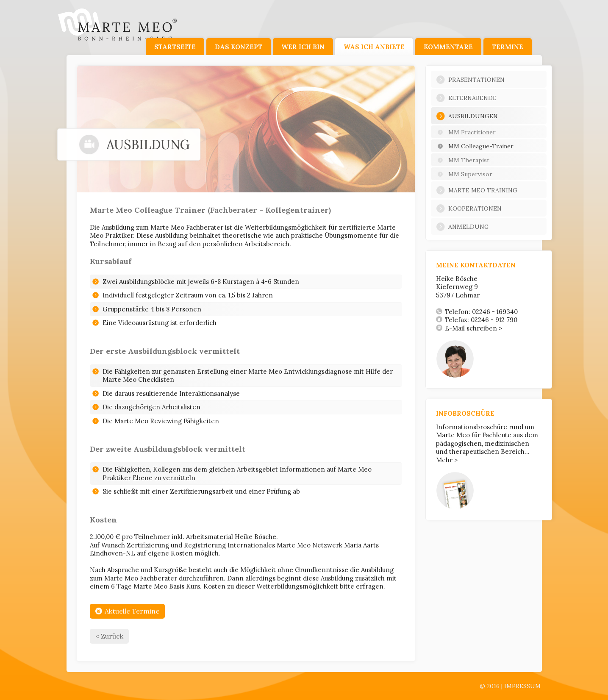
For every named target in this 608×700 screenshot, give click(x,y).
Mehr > (447, 460)
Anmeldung (462, 227)
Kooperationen (469, 208)
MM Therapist (463, 160)
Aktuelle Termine (127, 611)
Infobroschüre (465, 413)
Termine (508, 47)
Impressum (522, 686)
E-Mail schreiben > (469, 328)
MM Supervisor (464, 174)
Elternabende (466, 98)
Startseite (175, 47)
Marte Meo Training (477, 190)
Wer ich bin (303, 47)
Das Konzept (239, 47)
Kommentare (448, 47)
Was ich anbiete (374, 47)
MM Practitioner (466, 132)
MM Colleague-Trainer (475, 146)
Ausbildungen (467, 116)
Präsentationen (470, 80)
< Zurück (109, 636)
